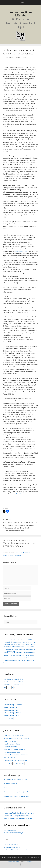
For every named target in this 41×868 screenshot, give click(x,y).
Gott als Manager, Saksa (12, 847)
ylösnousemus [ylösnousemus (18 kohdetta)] (30, 660)
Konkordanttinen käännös (21, 14)
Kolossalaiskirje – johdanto (13, 705)
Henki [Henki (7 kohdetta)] (27, 642)
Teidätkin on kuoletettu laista (14, 736)
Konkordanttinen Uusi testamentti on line (18, 818)
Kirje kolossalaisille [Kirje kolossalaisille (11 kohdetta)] (19, 647)
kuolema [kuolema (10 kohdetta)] (23, 649)
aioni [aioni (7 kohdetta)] (20, 640)
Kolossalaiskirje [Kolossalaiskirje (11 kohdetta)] (8, 649)
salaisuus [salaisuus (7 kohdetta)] (6, 658)
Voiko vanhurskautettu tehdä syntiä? (16, 755)
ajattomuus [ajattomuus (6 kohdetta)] (25, 640)
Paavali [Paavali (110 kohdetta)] (11, 652)
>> (12, 719)
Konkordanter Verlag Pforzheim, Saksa (17, 816)
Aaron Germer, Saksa (11, 844)
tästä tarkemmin (21, 251)
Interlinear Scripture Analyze (14, 833)
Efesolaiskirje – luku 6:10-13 (13, 679)
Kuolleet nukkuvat (10, 741)
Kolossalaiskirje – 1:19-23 (12, 716)
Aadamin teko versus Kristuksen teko (16, 796)
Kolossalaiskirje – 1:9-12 (12, 710)
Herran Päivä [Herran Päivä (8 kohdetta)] (33, 642)
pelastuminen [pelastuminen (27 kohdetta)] (9, 655)
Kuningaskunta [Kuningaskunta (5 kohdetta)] (17, 649)
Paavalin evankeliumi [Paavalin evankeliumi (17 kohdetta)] (24, 652)
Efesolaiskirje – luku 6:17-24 (13, 684)
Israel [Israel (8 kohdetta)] (28, 644)
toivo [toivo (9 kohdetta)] (19, 660)
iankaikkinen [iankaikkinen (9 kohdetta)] (7, 644)
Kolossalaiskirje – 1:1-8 (12, 707)
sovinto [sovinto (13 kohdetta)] (21, 658)
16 (20, 763)
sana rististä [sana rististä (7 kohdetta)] (12, 658)
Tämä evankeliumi (10, 747)
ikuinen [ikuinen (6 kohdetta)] (20, 645)
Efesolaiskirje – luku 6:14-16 (13, 682)
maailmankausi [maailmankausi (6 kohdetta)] (29, 649)
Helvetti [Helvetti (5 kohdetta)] (24, 642)
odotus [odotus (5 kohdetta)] (5, 653)
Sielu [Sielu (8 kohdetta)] (16, 658)
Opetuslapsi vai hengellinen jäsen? (17, 528)
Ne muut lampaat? (10, 784)
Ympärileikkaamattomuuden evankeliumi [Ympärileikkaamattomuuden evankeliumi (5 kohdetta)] (13, 663)
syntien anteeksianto (15, 525)
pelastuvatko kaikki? (27, 522)
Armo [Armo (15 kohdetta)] (30, 640)
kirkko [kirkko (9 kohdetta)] (33, 647)
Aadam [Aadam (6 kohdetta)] (5, 640)
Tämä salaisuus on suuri (12, 752)
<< (5, 687)
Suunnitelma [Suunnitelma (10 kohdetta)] (7, 660)
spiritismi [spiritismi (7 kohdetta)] (31, 658)
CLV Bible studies (10, 830)
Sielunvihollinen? (9, 757)
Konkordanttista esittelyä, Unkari (15, 850)
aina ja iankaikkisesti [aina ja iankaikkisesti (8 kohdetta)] (13, 640)
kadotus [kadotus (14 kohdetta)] (33, 644)
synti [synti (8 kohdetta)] (12, 660)
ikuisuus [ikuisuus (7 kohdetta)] (24, 645)
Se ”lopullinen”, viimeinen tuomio (15, 780)
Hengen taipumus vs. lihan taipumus (17, 738)
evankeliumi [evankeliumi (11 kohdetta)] (18, 642)
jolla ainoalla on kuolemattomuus (15, 760)
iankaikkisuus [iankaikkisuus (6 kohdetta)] (14, 645)
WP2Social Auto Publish (13, 861)
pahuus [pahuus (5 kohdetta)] (34, 653)
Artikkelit (8, 520)
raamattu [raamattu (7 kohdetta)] (32, 656)
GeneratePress (34, 858)
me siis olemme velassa (12, 744)
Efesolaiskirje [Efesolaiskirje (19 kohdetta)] (9, 642)
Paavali (17, 522)
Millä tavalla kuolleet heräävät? (15, 749)
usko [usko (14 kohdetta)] (22, 660)
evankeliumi (9, 522)
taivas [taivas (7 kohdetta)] (15, 660)
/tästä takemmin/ (22, 494)
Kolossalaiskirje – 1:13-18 (12, 713)
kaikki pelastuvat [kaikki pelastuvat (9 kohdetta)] (8, 647)
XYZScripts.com (29, 861)
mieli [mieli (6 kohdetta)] (35, 649)
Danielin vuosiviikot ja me (13, 788)
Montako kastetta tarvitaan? (15, 531)
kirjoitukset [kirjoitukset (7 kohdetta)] (28, 647)
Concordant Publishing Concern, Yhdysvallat (19, 813)
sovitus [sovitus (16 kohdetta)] (26, 658)
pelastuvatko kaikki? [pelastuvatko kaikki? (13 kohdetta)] (22, 655)
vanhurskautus (29, 525)
